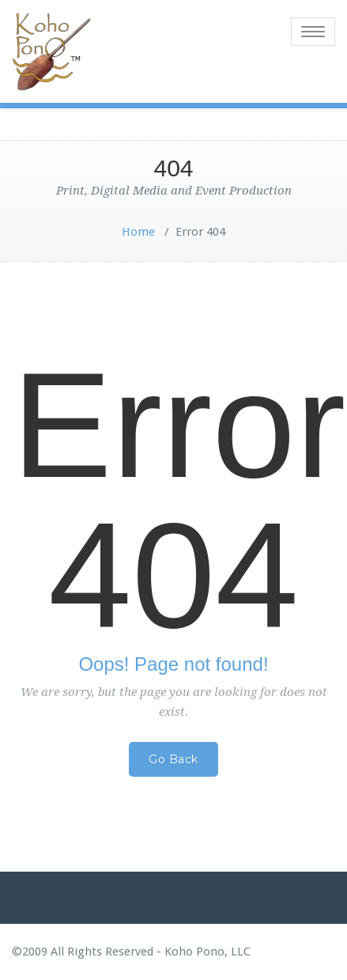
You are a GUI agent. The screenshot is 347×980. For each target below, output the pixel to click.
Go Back (173, 759)
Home (138, 232)
